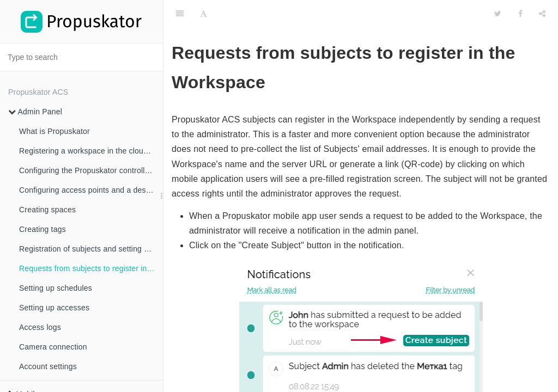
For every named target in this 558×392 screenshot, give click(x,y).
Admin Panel (35, 112)
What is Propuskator (54, 131)
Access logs (40, 327)
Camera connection (53, 347)
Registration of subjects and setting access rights (91, 249)
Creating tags (43, 229)
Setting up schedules (56, 288)
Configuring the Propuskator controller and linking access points (91, 170)
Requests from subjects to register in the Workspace (91, 268)
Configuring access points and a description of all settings (91, 190)
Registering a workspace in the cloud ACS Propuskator (91, 151)
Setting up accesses (54, 308)
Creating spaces (47, 210)
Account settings (48, 366)
